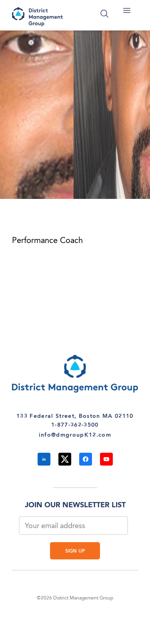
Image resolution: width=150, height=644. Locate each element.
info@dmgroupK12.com (75, 435)
